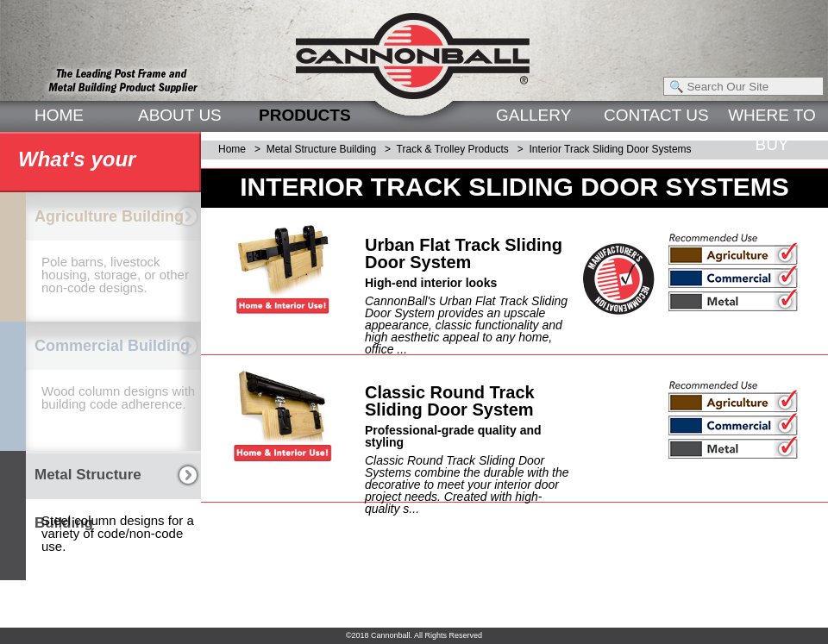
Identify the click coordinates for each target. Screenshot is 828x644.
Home (232, 149)
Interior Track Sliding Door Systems (611, 149)
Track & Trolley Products (453, 149)
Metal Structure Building (321, 149)
